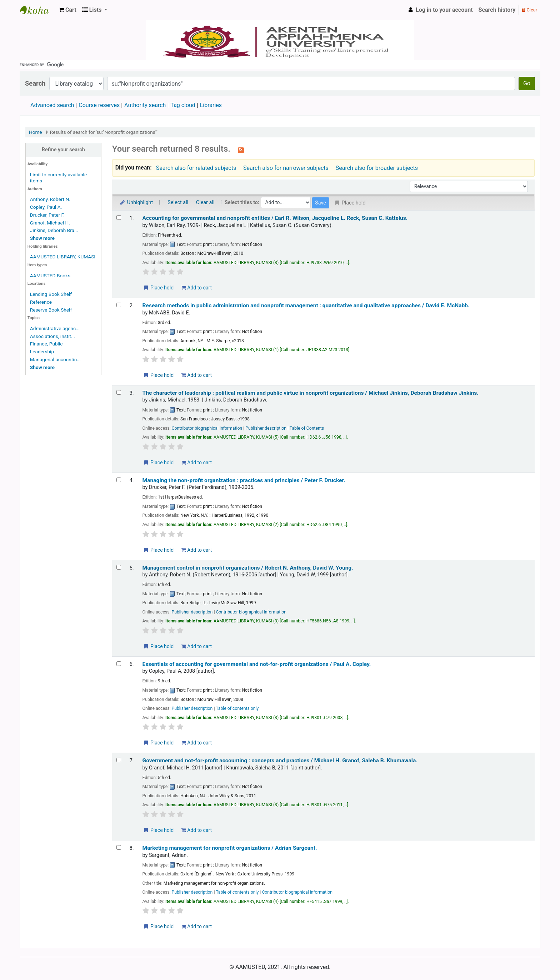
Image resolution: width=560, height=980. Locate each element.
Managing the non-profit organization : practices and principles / (244, 480)
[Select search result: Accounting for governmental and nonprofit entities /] (119, 218)
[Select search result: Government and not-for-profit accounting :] (119, 760)
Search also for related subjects (196, 168)
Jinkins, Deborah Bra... (54, 230)
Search (35, 83)
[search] (280, 65)
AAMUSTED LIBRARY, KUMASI (63, 257)
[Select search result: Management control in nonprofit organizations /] (119, 567)
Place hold (158, 288)
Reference (41, 302)
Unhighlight (136, 203)
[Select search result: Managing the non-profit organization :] (119, 480)
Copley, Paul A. (46, 207)
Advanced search (52, 105)
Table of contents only (237, 708)
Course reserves (99, 105)
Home (36, 132)
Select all (178, 203)
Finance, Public (46, 344)
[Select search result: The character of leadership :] (119, 392)
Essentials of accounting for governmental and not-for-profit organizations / (257, 664)
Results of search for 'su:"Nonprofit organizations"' (104, 132)
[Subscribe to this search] (241, 150)
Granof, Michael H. (50, 223)
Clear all (205, 203)
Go (527, 83)
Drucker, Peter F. (47, 215)
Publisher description (266, 428)
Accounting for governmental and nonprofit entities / (275, 218)
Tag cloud (183, 105)
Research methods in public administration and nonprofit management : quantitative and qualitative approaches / (306, 305)
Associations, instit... (52, 336)
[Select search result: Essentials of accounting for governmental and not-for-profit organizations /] (119, 664)
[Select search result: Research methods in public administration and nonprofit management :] (119, 305)
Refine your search (63, 150)
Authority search (145, 105)
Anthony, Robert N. (50, 199)
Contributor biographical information (207, 428)
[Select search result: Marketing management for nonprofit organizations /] (119, 847)
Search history (497, 10)
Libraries (211, 105)
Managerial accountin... (55, 359)
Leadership (42, 352)
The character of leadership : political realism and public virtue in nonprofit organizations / (311, 393)
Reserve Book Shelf (51, 310)
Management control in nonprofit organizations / (248, 568)
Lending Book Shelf (51, 294)
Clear (529, 10)
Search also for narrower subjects (286, 168)
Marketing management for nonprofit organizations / (230, 848)
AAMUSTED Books (50, 276)
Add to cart (197, 288)
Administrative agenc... (55, 328)
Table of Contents (307, 428)
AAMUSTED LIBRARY (38, 10)
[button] (67, 10)
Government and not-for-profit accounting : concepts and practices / (280, 761)
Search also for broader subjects (377, 168)
